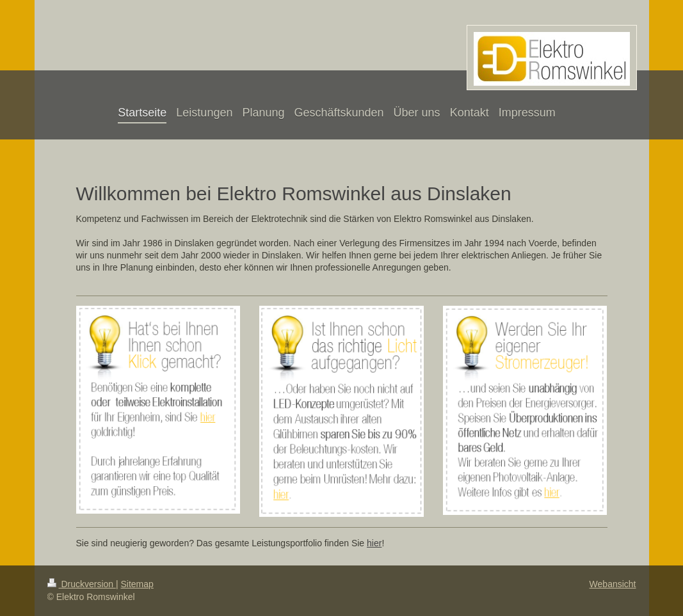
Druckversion (82, 584)
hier (374, 543)
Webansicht (613, 584)
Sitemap (137, 584)
